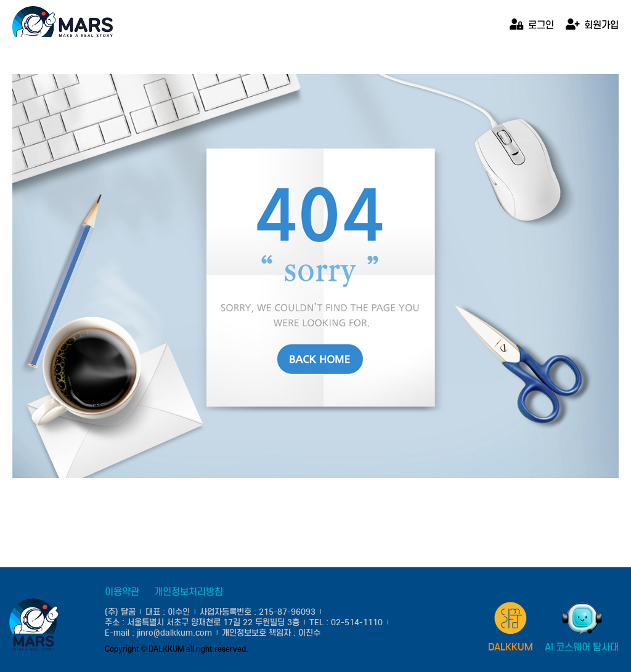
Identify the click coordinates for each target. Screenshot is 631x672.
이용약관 (122, 592)
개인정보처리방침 (189, 592)
